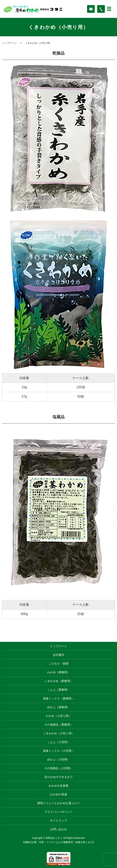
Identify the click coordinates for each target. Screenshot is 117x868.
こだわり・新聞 (58, 664)
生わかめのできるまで (58, 777)
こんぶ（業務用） (58, 690)
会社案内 (58, 655)
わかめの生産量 (58, 786)
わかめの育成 (58, 794)
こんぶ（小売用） (58, 742)
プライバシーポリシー (58, 812)
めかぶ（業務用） (58, 707)
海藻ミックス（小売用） (58, 751)
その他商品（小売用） (58, 768)
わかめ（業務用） (58, 672)
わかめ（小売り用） (58, 716)
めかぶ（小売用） (58, 759)
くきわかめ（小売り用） (58, 733)
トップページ (9, 43)
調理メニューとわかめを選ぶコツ (58, 803)
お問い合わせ (58, 829)
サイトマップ (58, 821)
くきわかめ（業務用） (58, 681)
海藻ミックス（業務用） (58, 698)
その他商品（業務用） (58, 725)
